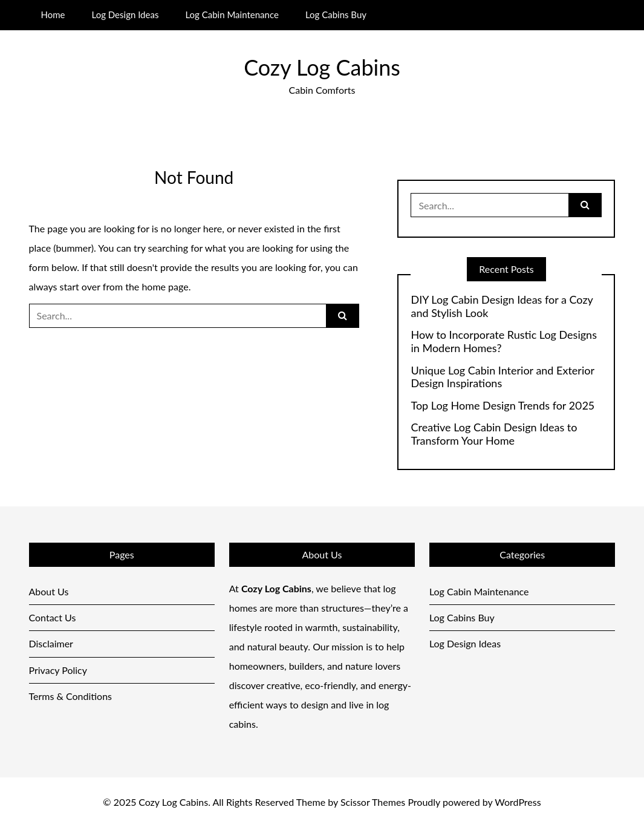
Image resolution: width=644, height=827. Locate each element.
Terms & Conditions (71, 696)
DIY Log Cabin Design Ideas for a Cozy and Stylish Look (502, 306)
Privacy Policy (58, 670)
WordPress (518, 802)
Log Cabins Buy (336, 15)
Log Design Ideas (125, 15)
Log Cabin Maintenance (232, 15)
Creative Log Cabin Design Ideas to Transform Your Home (494, 434)
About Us (49, 591)
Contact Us (53, 617)
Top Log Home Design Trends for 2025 (502, 406)
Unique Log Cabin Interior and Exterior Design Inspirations (502, 377)
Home (53, 15)
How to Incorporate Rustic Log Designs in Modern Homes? (503, 342)
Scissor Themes (373, 802)
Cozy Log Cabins (322, 67)
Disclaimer (51, 643)
